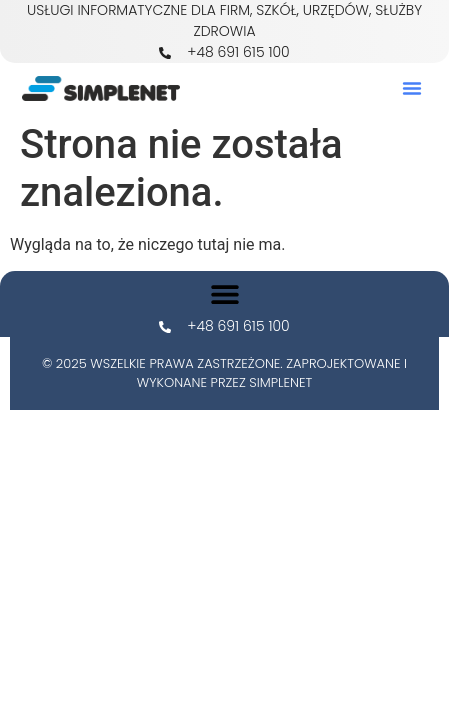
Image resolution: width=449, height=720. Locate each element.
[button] (412, 88)
